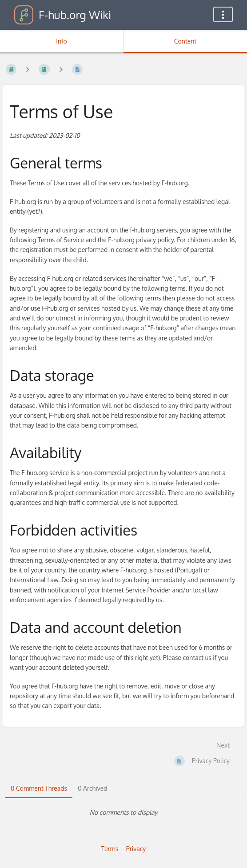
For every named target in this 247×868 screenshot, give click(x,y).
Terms (110, 849)
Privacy (136, 849)
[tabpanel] (123, 812)
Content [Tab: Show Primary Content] (185, 41)
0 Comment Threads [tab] (39, 788)
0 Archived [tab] (92, 788)
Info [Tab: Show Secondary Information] (62, 41)
